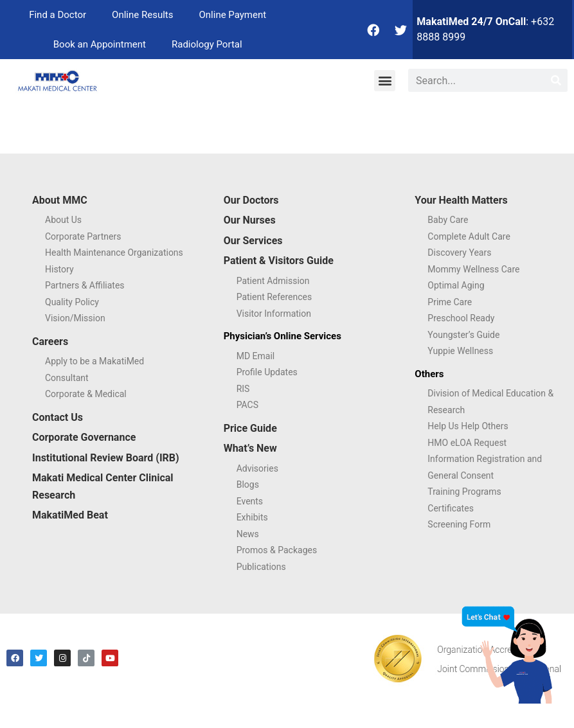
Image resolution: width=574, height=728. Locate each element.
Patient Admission (273, 281)
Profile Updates (267, 372)
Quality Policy (72, 302)
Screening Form (459, 524)
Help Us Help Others (468, 426)
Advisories (257, 468)
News (248, 534)
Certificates (451, 508)
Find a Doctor (58, 15)
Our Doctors (251, 200)
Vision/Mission (75, 318)
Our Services (253, 241)
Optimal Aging (456, 285)
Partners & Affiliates (85, 285)
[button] (385, 81)
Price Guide (250, 428)
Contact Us (58, 417)
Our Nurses (250, 220)
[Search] (556, 80)
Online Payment (232, 15)
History (59, 269)
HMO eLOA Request (467, 443)
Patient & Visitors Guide (279, 261)
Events (250, 501)
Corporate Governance (84, 437)
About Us (63, 220)
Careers (50, 342)
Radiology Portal (207, 44)
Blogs (248, 484)
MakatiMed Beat (70, 515)
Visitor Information (274, 314)
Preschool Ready (461, 318)
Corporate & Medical (86, 394)
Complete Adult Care (469, 236)
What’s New (250, 448)
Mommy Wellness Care (473, 269)
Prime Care (450, 302)
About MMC (60, 200)
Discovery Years (459, 253)
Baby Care (448, 220)
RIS (243, 389)
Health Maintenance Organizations (114, 253)
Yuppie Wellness (460, 351)
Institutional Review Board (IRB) (106, 458)
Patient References (274, 297)
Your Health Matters (461, 200)
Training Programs (464, 492)
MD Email (256, 356)
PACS (247, 405)
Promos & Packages (277, 550)
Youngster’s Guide (463, 335)
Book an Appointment (100, 44)
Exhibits (252, 517)
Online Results (142, 15)
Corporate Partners (83, 236)
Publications (261, 567)
